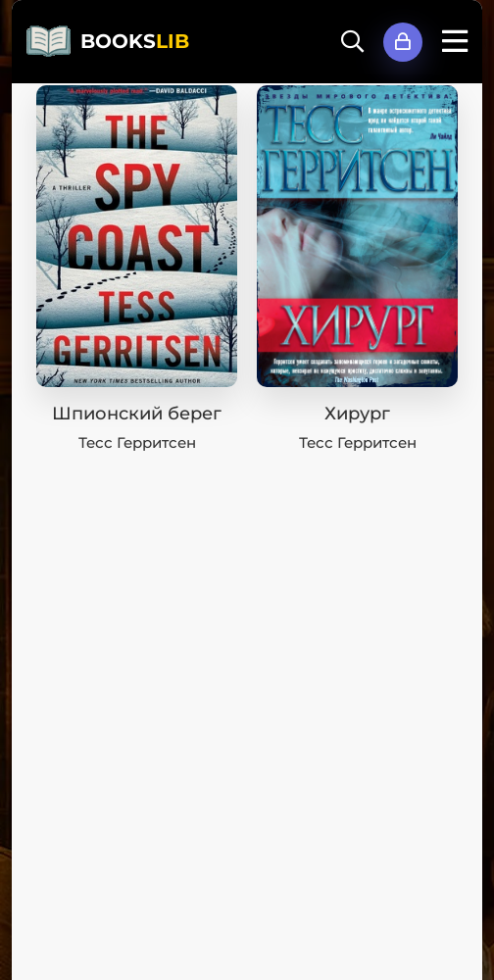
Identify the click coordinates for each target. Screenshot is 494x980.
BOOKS (135, 41)
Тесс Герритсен (137, 442)
